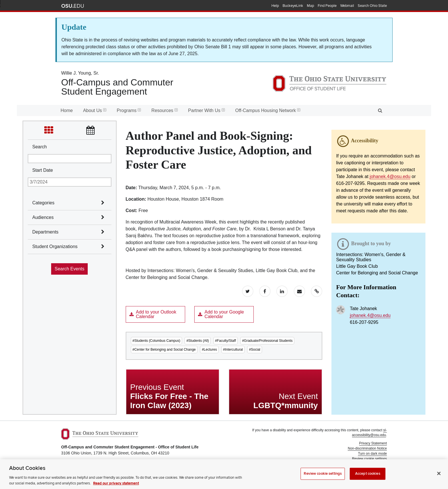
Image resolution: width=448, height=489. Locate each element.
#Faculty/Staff (226, 341)
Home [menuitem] (67, 110)
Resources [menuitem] (165, 110)
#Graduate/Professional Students (267, 341)
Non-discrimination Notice (367, 448)
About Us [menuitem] (95, 110)
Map (310, 6)
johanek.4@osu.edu (390, 176)
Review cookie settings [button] (369, 459)
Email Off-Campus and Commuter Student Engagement (153, 475)
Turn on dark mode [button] (372, 454)
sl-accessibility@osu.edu (369, 433)
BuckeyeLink (293, 6)
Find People (327, 6)
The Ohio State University (73, 6)
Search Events (69, 269)
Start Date (43, 170)
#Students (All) (198, 341)
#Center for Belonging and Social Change (164, 350)
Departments (45, 232)
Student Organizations (55, 247)
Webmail (347, 6)
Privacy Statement (373, 443)
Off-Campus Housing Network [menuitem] (268, 110)
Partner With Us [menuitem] (206, 110)
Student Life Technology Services (362, 472)
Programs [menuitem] (129, 110)
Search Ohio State (372, 6)
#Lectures (209, 350)
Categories (43, 203)
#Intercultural (233, 350)
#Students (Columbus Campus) (156, 341)
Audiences (43, 217)
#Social (254, 350)
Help (275, 6)
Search (40, 147)
